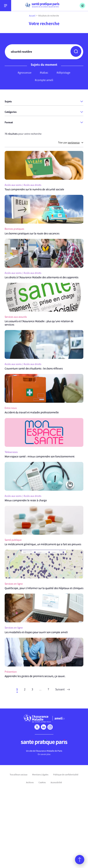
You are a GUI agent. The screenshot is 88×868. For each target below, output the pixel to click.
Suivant (63, 689)
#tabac (44, 73)
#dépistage (63, 73)
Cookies (42, 782)
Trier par (71, 143)
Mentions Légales (40, 775)
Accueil (32, 16)
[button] (76, 51)
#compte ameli (44, 80)
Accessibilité (56, 782)
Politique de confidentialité (66, 775)
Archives (30, 782)
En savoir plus (44, 754)
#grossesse (25, 73)
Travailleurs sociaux (19, 775)
